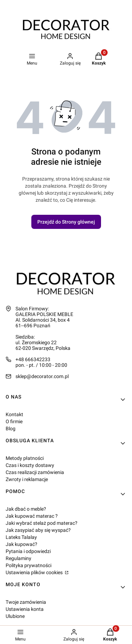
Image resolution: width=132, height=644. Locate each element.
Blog (11, 429)
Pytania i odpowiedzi (28, 551)
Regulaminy (18, 558)
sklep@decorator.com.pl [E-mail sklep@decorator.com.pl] (42, 376)
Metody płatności (25, 458)
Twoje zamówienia (26, 602)
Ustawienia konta (25, 609)
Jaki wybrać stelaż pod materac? (42, 523)
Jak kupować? (21, 544)
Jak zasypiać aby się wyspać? (38, 530)
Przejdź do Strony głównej (66, 222)
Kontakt (14, 414)
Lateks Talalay (21, 537)
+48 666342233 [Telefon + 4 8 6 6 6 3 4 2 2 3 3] (33, 359)
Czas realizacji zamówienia (35, 472)
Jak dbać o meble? (26, 509)
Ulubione (15, 616)
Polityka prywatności (29, 565)
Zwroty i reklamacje (27, 479)
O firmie (14, 421)
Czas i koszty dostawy (30, 465)
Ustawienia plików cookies (35, 572)
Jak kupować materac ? (32, 516)
